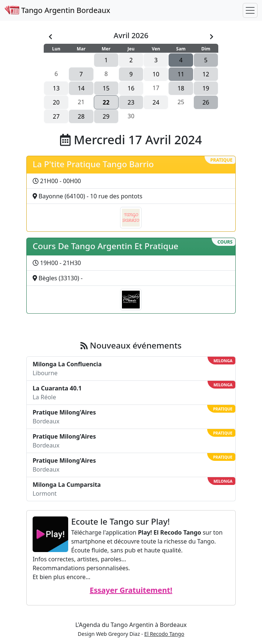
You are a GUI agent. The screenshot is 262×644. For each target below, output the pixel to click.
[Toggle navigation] (250, 10)
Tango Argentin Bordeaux (57, 10)
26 (206, 102)
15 (106, 88)
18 (181, 88)
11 (181, 74)
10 (156, 74)
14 (81, 88)
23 (131, 102)
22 (106, 102)
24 (156, 102)
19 (206, 88)
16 (131, 88)
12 (206, 74)
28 (81, 116)
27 (56, 116)
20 (56, 102)
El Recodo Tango (164, 634)
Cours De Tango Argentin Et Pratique (105, 246)
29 (106, 116)
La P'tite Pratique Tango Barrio (93, 164)
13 (56, 88)
